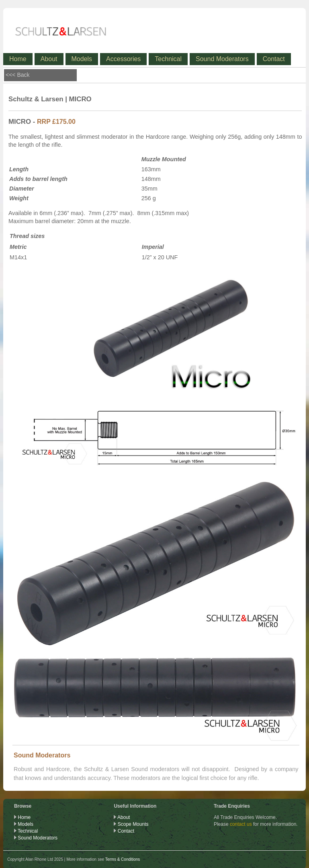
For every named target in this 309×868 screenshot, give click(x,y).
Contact (274, 59)
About (49, 59)
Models (82, 59)
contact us (241, 824)
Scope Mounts (133, 824)
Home (18, 59)
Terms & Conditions (123, 859)
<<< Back (18, 75)
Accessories (123, 59)
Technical (168, 59)
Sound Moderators (222, 59)
